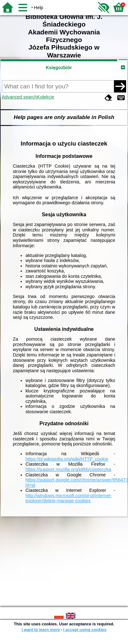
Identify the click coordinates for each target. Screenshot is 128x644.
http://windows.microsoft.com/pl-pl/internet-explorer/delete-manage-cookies (69, 498)
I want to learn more (41, 630)
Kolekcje (46, 97)
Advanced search (19, 97)
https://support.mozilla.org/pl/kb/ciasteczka (68, 469)
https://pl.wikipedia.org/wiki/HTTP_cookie (67, 459)
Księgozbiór (59, 68)
